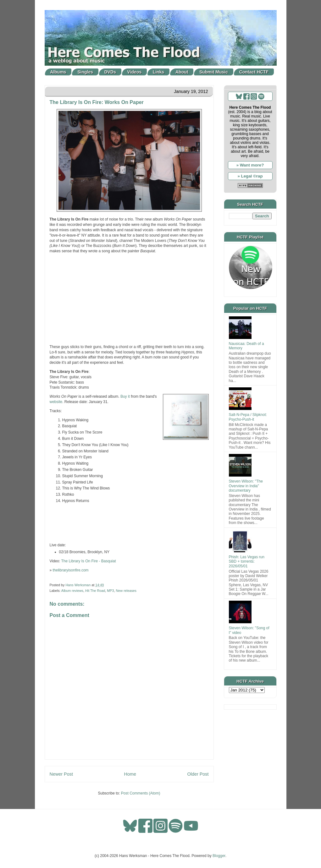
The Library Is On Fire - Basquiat (88, 561)
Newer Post (61, 774)
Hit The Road (95, 591)
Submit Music (214, 72)
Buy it (125, 396)
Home (130, 774)
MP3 (110, 591)
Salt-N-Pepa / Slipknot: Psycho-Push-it (248, 417)
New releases (126, 591)
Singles (85, 72)
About (182, 72)
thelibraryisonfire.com (71, 570)
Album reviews (72, 591)
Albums (58, 72)
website (56, 402)
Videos (135, 72)
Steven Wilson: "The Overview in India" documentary (246, 486)
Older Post (198, 774)
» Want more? (250, 165)
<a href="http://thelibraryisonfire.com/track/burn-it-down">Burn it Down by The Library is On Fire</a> (129, 523)
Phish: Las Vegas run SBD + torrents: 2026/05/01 (247, 562)
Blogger (219, 856)
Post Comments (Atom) (141, 793)
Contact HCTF (254, 72)
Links (159, 72)
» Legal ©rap (250, 176)
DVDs (110, 72)
